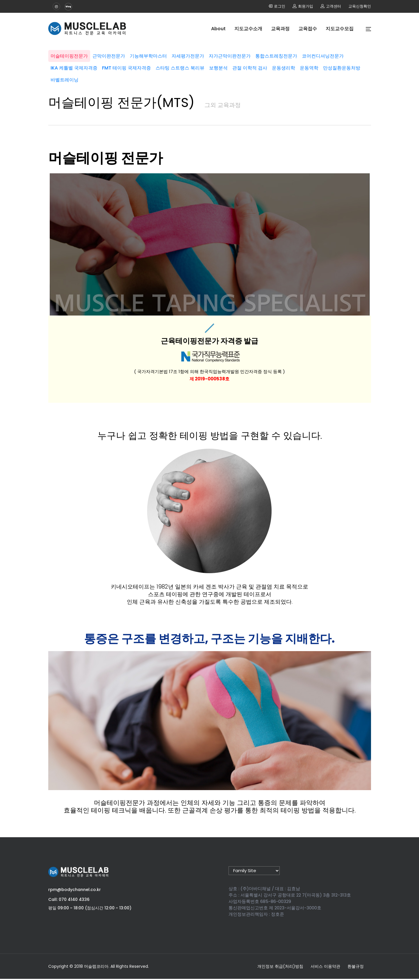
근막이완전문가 (122, 54)
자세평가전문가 (210, 54)
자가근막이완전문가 (256, 54)
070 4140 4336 (74, 901)
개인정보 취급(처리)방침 (280, 967)
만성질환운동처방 (138, 77)
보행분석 (292, 66)
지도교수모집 (340, 29)
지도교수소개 (248, 29)
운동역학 (101, 77)
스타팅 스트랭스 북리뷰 (249, 66)
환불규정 (356, 967)
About (218, 29)
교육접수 (308, 29)
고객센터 (331, 6)
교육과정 (280, 29)
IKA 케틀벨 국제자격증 (133, 66)
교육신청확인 (360, 6)
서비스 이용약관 (325, 967)
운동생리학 (70, 77)
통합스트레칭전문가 (308, 54)
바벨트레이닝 (180, 77)
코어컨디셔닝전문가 (80, 66)
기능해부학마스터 (166, 54)
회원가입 (303, 6)
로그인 (277, 6)
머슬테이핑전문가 (77, 54)
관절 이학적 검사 (328, 66)
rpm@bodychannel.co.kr (75, 891)
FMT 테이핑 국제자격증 (190, 66)
